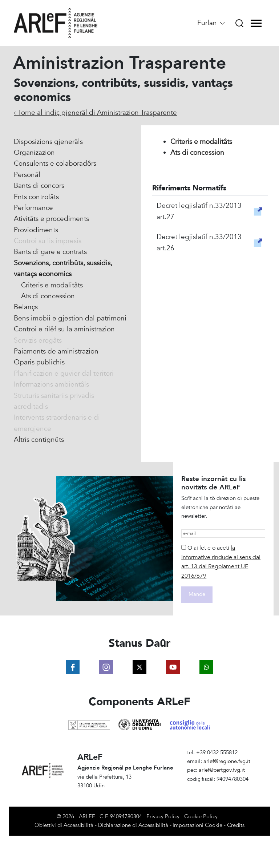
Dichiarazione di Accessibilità (133, 825)
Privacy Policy (163, 817)
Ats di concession (48, 296)
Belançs (26, 307)
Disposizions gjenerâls (48, 142)
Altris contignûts (39, 440)
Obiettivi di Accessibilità (64, 825)
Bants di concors (39, 186)
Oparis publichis (39, 362)
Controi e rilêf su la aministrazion (64, 329)
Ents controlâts (36, 197)
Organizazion (34, 153)
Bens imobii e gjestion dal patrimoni (70, 318)
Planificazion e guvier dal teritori (64, 374)
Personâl (27, 175)
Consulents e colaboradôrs (55, 163)
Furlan (212, 23)
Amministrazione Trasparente (222, 788)
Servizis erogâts (38, 340)
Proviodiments (36, 230)
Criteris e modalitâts (52, 285)
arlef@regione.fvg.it (227, 761)
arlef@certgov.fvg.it (222, 770)
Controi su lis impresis (48, 241)
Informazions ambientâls (51, 384)
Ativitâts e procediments (51, 219)
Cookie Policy (201, 817)
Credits (236, 825)
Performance (33, 208)
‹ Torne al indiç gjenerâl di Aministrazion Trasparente (95, 113)
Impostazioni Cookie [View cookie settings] (197, 825)
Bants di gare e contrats (50, 252)
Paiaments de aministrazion (56, 351)
